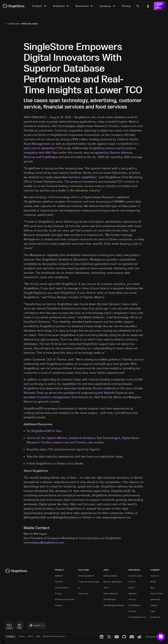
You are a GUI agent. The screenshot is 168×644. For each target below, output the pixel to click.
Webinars (133, 593)
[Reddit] (139, 637)
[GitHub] (124, 637)
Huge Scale (83, 593)
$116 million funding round (90, 139)
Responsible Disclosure (54, 636)
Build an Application (113, 582)
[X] (109, 637)
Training (132, 599)
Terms (31, 636)
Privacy (22, 636)
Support (59, 605)
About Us (155, 576)
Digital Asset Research (99, 197)
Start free (160, 6)
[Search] (138, 6)
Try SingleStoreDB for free (44, 431)
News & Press (157, 593)
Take (30, 456)
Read (30, 449)
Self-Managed (110, 599)
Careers (154, 605)
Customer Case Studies (89, 582)
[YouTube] (117, 637)
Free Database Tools (138, 617)
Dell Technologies (109, 438)
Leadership (155, 599)
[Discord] (132, 637)
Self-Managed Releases (114, 605)
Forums (132, 582)
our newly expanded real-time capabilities (68, 177)
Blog (153, 588)
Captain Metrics (94, 297)
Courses (132, 611)
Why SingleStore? (86, 576)
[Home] (14, 6)
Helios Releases (111, 593)
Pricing (58, 593)
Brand (153, 582)
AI (79, 588)
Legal (153, 611)
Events (131, 588)
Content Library (136, 576)
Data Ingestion (62, 588)
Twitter (61, 464)
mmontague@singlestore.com (44, 543)
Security (59, 582)
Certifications (135, 605)
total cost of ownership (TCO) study (47, 148)
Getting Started (110, 576)
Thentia (127, 359)
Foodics (46, 442)
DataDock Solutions (60, 308)
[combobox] (37, 625)
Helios (106, 588)
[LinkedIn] (102, 637)
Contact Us (155, 617)
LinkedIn (78, 464)
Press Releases (30, 24)
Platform (59, 576)
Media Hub (14, 24)
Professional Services (65, 599)
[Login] (148, 6)
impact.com (95, 235)
